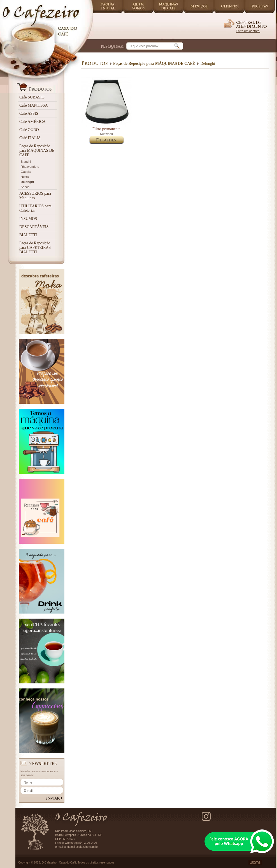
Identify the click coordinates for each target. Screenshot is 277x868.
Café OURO (29, 130)
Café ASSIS (29, 113)
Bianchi (26, 162)
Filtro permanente (106, 129)
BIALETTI (28, 235)
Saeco (25, 187)
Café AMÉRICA (32, 122)
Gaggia (26, 172)
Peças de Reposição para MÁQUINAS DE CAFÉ (37, 151)
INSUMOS (28, 219)
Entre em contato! (248, 31)
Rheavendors (30, 167)
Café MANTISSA (34, 105)
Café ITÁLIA (30, 138)
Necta (25, 177)
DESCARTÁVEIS (34, 227)
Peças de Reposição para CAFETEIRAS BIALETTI (35, 248)
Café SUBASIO (32, 97)
